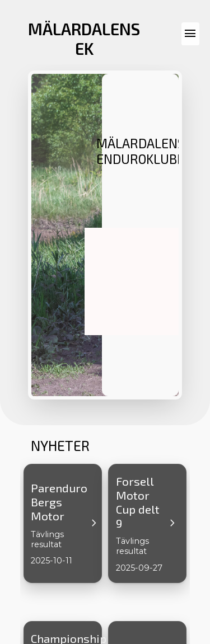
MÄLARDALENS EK (84, 39)
